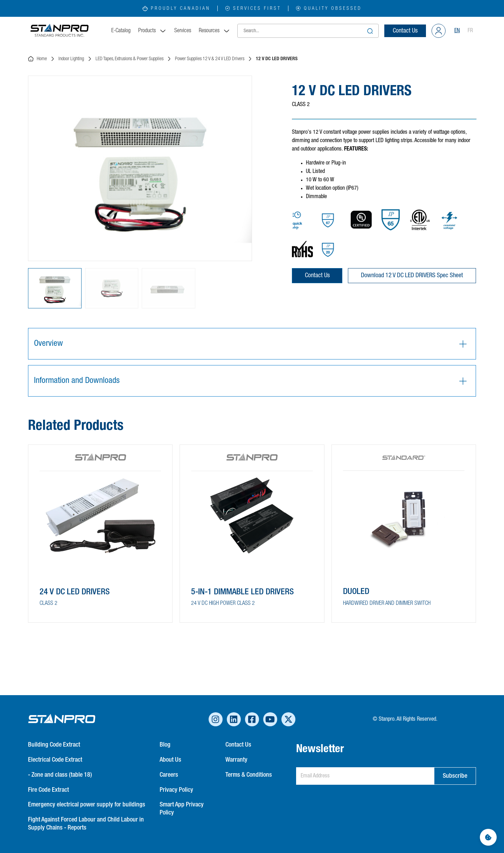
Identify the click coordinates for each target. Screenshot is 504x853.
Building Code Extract (54, 745)
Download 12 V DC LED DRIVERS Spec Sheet (412, 275)
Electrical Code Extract (55, 760)
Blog (165, 745)
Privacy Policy (176, 790)
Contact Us (405, 31)
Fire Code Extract (48, 790)
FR (470, 31)
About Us (170, 760)
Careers (169, 775)
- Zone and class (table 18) (60, 775)
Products (152, 31)
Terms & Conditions (249, 775)
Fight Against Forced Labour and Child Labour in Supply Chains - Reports (86, 824)
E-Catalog (121, 31)
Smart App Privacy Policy (182, 809)
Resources (215, 31)
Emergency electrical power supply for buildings (87, 805)
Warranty (236, 760)
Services (183, 31)
